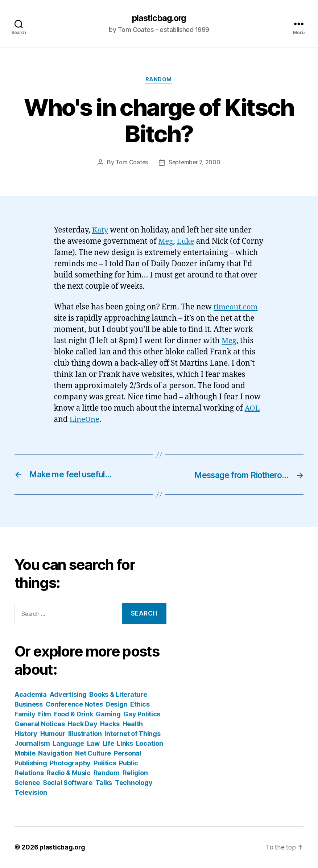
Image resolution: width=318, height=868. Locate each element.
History (26, 734)
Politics (105, 763)
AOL (253, 409)
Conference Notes (74, 705)
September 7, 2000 (195, 163)
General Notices (40, 724)
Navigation (55, 754)
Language (68, 744)
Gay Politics (142, 714)
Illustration (85, 734)
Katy (100, 231)
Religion (135, 773)
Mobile (25, 754)
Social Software (68, 783)
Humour (53, 734)
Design (116, 705)
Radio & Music (69, 773)
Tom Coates (131, 163)
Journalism (32, 744)
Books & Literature (118, 695)
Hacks (110, 724)
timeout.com (236, 308)
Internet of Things (132, 734)
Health (133, 724)
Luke (186, 242)
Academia (31, 695)
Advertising (68, 695)
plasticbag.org (159, 18)
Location (150, 744)
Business (29, 705)
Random (159, 80)
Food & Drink (74, 714)
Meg (166, 242)
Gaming (108, 714)
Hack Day (83, 724)
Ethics (140, 705)
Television (31, 793)
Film (45, 714)
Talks (104, 783)
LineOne (85, 420)
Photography (70, 763)
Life (108, 744)
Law (93, 744)
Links (125, 744)
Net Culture (93, 754)
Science (27, 783)
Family (25, 714)
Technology (134, 783)
